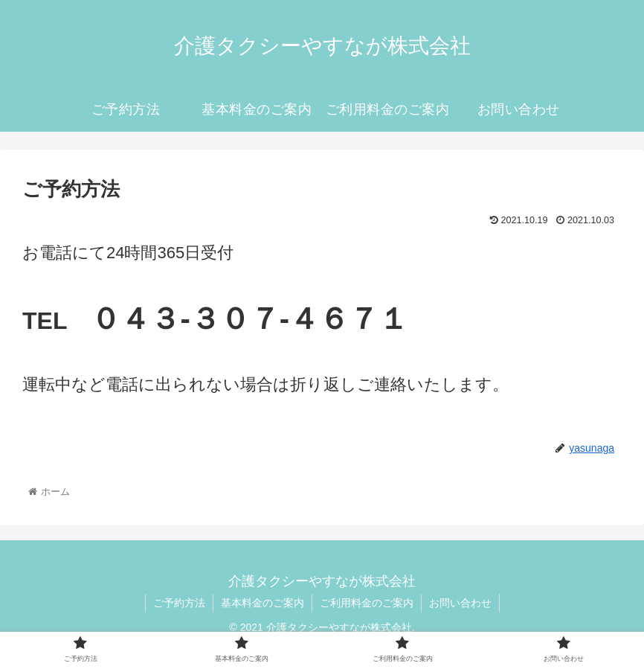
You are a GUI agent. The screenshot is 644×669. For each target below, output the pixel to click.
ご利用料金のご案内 (367, 603)
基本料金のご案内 (263, 603)
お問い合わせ (460, 603)
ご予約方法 (179, 603)
